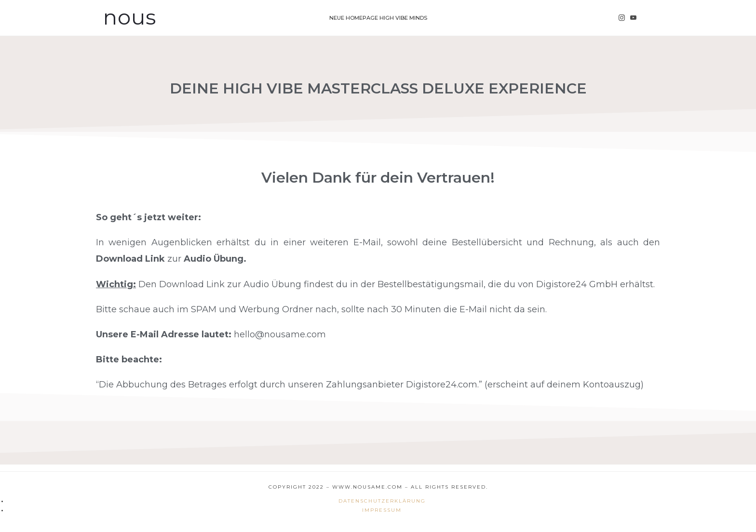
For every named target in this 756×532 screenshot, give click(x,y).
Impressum (382, 510)
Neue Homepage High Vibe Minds (378, 18)
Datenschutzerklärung (382, 501)
